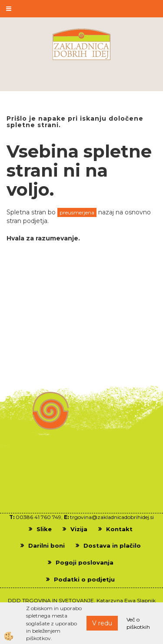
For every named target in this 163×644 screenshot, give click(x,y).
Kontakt (119, 529)
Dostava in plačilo (112, 545)
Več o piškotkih (138, 623)
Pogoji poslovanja (85, 562)
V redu (102, 623)
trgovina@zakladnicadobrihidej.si (112, 517)
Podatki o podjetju (84, 579)
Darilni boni (47, 545)
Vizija (79, 529)
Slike (44, 529)
